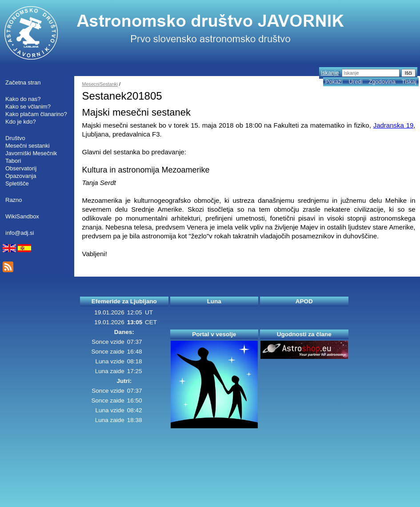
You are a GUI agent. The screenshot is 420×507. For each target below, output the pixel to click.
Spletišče (17, 183)
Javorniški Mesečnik (31, 153)
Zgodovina (382, 82)
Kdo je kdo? (21, 122)
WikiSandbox (22, 216)
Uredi (355, 82)
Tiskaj (409, 82)
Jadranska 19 (394, 125)
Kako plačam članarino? (36, 114)
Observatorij (21, 168)
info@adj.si (20, 233)
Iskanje (330, 73)
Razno (14, 200)
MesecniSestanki (100, 84)
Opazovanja (21, 176)
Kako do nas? (23, 99)
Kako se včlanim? (28, 107)
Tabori (13, 161)
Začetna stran (23, 82)
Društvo (15, 138)
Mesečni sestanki (28, 146)
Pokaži (334, 82)
